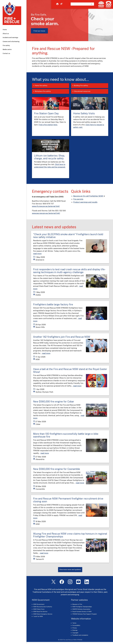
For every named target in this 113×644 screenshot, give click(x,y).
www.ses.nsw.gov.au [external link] (46, 213)
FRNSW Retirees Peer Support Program (85, 614)
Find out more (39, 31)
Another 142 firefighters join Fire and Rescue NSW (62, 337)
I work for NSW (38, 617)
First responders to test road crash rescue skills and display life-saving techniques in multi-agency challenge (69, 271)
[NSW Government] (101, 4)
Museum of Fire (77, 605)
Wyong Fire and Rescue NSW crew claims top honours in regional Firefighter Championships (70, 535)
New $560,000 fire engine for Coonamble (57, 469)
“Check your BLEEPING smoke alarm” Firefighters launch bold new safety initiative (68, 236)
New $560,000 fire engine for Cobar (54, 401)
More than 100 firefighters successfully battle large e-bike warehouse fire (66, 435)
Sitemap (75, 631)
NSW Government (39, 605)
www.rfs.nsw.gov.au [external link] (46, 206)
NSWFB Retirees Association (81, 609)
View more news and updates (70, 570)
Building (83, 86)
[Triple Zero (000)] (108, 4)
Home (5, 30)
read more (37, 254)
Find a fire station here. (48, 125)
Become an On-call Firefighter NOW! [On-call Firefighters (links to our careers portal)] (88, 196)
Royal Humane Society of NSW (82, 612)
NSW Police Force (39, 609)
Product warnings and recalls (85, 202)
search (92, 4)
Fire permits (78, 199)
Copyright (75, 633)
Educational (84, 91)
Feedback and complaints (80, 635)
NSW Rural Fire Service (40, 612)
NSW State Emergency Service (43, 614)
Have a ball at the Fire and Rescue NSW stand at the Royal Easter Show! (70, 370)
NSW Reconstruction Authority (43, 607)
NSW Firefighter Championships (82, 607)
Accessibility (76, 626)
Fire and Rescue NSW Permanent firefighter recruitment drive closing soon (68, 500)
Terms (74, 623)
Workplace (45, 91)
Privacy (75, 628)
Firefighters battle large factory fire (53, 304)
